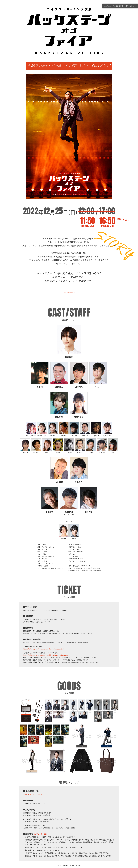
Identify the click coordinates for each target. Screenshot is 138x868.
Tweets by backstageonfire (69, 292)
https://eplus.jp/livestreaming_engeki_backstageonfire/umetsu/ (47, 655)
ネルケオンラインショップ (33, 794)
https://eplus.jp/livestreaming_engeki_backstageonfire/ (43, 649)
